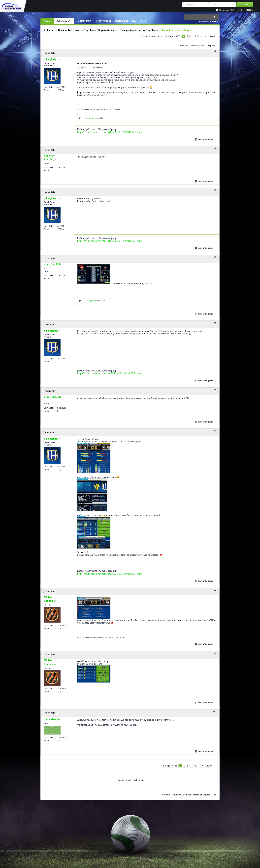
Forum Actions (103, 21)
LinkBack (182, 46)
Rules (143, 21)
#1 (215, 51)
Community (84, 21)
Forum (47, 21)
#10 (214, 711)
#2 (215, 148)
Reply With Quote (204, 139)
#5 (215, 323)
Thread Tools (197, 46)
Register (249, 10)
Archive (166, 795)
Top (214, 795)
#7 (215, 431)
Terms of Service (202, 795)
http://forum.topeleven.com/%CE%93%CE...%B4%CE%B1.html (110, 132)
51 (199, 36)
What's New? (64, 21)
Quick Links (122, 21)
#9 (215, 653)
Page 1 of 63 (174, 36)
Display (211, 46)
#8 (215, 590)
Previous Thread (124, 780)
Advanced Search (208, 22)
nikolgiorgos (91, 301)
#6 (215, 390)
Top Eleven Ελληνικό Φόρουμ (100, 30)
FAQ (134, 21)
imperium (90, 118)
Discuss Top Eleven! (69, 30)
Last (212, 36)
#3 (215, 190)
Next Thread (138, 780)
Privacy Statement (181, 795)
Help (240, 10)
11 (195, 36)
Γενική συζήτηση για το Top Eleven (139, 30)
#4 (215, 257)
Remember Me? (227, 10)
